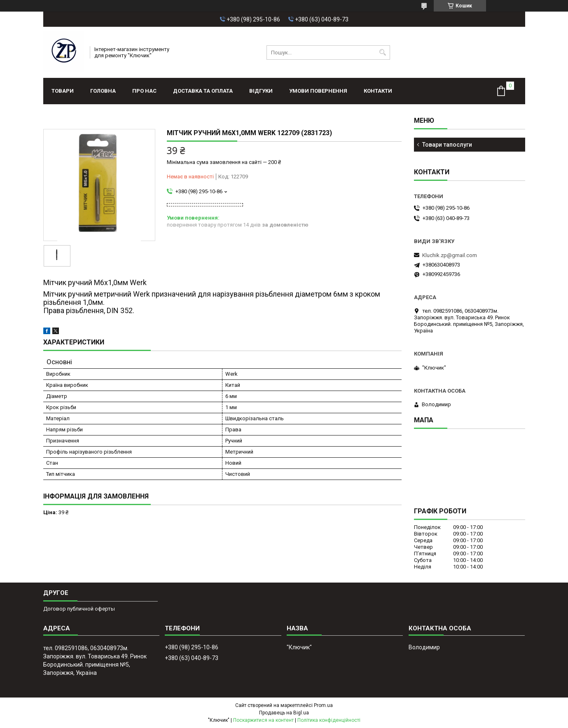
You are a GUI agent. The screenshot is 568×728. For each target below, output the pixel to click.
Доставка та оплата (203, 91)
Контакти (378, 91)
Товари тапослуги (447, 145)
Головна (103, 91)
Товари (63, 91)
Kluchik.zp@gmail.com (450, 255)
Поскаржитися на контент (263, 720)
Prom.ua (323, 705)
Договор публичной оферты (79, 609)
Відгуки (261, 91)
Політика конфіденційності (329, 720)
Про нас (144, 91)
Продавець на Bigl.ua (284, 713)
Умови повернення (318, 91)
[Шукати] (383, 53)
